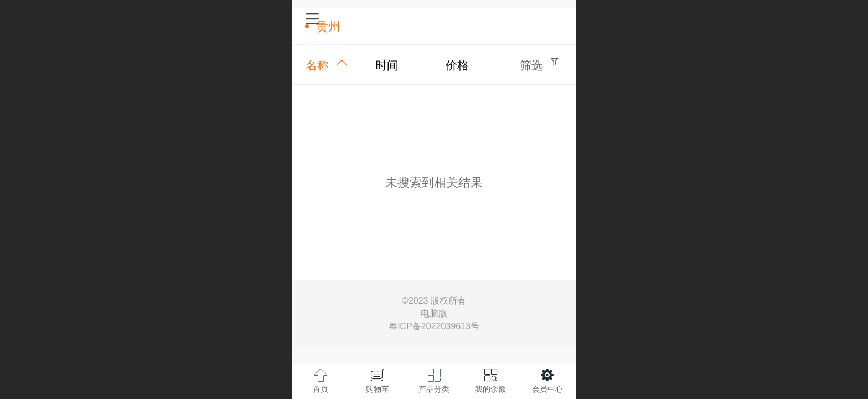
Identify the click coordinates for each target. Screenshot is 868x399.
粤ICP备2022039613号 (434, 326)
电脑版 (434, 314)
